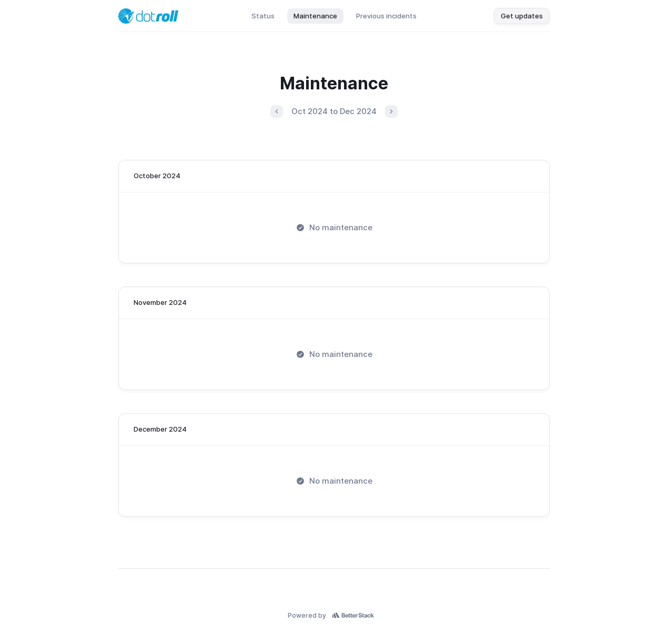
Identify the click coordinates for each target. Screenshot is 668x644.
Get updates (522, 16)
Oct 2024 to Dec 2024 (334, 111)
